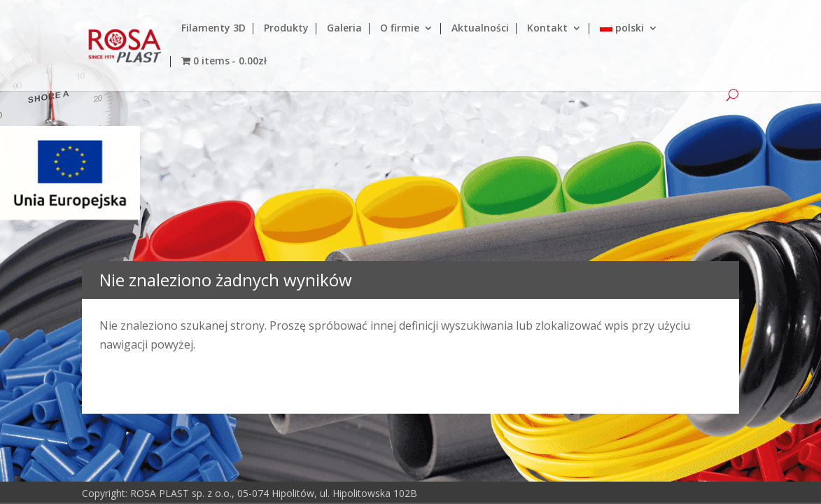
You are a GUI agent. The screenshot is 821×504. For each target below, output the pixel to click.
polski (622, 29)
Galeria (344, 29)
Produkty (286, 29)
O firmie (400, 29)
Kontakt (547, 29)
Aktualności (480, 29)
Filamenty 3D (213, 29)
